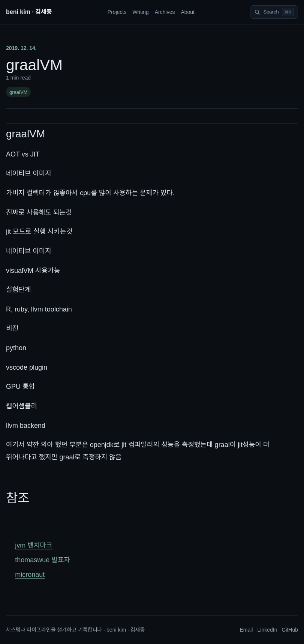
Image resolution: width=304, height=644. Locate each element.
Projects (117, 12)
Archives (165, 12)
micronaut (30, 575)
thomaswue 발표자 (43, 560)
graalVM (18, 92)
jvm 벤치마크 (34, 545)
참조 (18, 498)
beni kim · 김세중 (29, 12)
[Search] (274, 12)
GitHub (290, 630)
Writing (140, 12)
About (188, 12)
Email (246, 630)
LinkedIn (267, 630)
